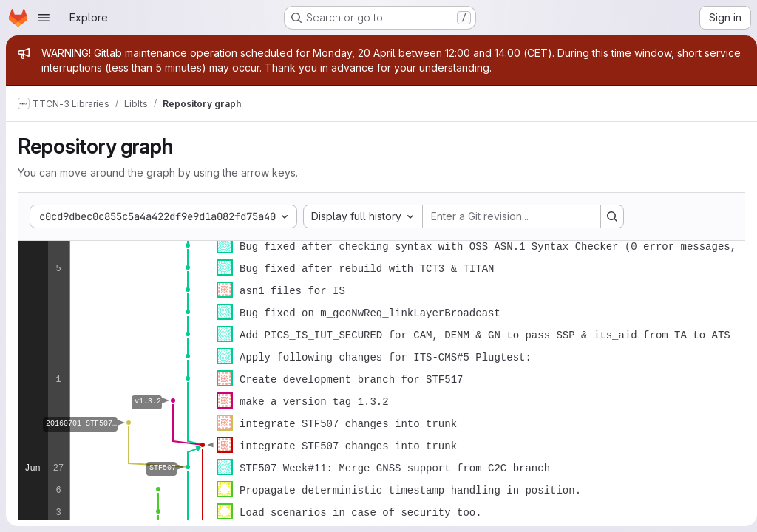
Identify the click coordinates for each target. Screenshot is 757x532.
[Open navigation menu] (44, 18)
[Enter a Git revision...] (512, 216)
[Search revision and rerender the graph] (612, 216)
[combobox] (363, 216)
